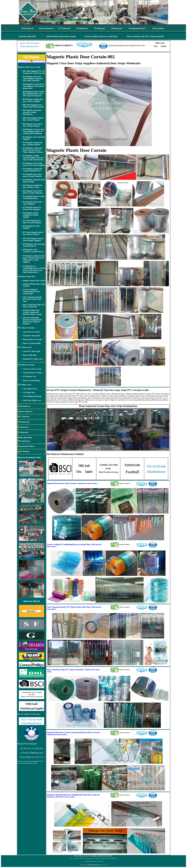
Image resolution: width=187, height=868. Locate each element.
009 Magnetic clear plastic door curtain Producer (33, 125)
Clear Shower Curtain (31, 332)
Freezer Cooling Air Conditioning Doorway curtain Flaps (31, 292)
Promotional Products (137, 28)
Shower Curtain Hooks (31, 381)
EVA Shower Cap (29, 376)
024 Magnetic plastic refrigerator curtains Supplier (31, 215)
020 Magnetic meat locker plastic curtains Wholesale (33, 192)
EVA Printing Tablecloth (32, 396)
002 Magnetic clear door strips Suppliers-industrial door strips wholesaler (33, 79)
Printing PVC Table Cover (33, 359)
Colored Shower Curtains (32, 373)
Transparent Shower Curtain (32, 369)
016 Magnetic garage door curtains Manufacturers (33, 170)
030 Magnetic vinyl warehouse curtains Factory (33, 251)
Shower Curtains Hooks (32, 343)
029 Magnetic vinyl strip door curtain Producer (34, 245)
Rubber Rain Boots (25, 438)
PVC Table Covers (25, 347)
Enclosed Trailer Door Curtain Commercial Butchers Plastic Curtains (32, 312)
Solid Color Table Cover (32, 400)
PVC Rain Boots (24, 441)
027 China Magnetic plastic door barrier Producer (33, 233)
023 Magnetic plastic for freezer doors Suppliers (32, 208)
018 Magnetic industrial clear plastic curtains (34, 181)
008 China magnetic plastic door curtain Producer (33, 119)
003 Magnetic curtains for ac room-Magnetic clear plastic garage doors (34, 86)
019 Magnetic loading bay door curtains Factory (33, 186)
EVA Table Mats (29, 393)
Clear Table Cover (30, 389)
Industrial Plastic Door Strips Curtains (61, 36)
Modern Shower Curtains (32, 339)
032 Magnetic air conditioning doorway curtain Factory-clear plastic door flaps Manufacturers (34, 269)
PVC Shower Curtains (26, 328)
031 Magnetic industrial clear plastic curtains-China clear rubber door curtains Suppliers (34, 259)
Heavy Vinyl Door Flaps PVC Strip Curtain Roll (145, 36)
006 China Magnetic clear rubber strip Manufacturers (33, 106)
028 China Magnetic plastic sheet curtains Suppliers (33, 240)
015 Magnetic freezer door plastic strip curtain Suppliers (34, 164)
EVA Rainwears (82, 28)
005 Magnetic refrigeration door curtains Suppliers (33, 100)
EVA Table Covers (25, 385)
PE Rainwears (117, 28)
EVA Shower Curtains (26, 365)
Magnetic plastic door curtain (29, 67)
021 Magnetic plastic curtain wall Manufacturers (34, 197)
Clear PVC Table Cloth (32, 351)
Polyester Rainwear (46, 28)
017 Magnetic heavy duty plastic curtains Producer (32, 175)
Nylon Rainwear (28, 28)
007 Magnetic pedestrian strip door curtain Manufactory (32, 112)
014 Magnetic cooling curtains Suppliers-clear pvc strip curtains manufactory (33, 158)
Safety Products (158, 28)
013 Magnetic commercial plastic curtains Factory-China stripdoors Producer (33, 150)
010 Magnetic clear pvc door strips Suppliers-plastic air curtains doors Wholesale (33, 131)
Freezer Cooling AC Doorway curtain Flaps (101, 36)
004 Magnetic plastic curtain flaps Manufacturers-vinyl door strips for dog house (34, 94)
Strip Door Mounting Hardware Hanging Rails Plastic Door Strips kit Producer (32, 321)
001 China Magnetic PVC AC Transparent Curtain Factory (34, 72)
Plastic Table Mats (30, 355)
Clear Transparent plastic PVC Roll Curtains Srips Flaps (32, 299)
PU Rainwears (100, 28)
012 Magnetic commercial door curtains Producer (33, 144)
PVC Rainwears (64, 28)
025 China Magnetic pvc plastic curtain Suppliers (32, 222)
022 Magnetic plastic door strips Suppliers (33, 203)
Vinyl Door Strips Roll (27, 36)
